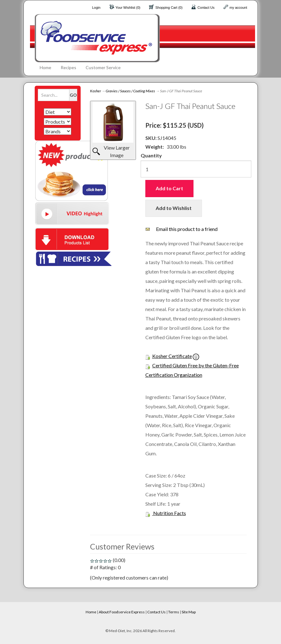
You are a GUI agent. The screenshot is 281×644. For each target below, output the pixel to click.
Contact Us (206, 8)
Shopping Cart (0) (169, 8)
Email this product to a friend (187, 229)
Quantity (151, 155)
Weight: (155, 147)
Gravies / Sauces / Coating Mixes (130, 91)
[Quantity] (196, 169)
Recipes (68, 67)
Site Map (189, 612)
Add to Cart (169, 188)
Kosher (95, 91)
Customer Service (103, 67)
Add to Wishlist (174, 208)
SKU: (151, 138)
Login (96, 8)
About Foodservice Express (122, 612)
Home (45, 67)
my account (238, 8)
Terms (174, 612)
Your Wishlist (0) (128, 8)
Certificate (180, 356)
